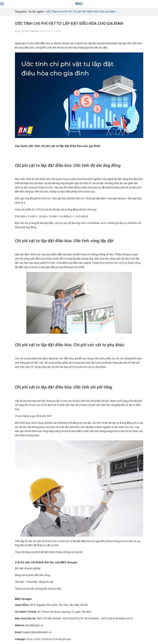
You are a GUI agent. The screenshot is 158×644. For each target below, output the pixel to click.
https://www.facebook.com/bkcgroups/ (49, 639)
